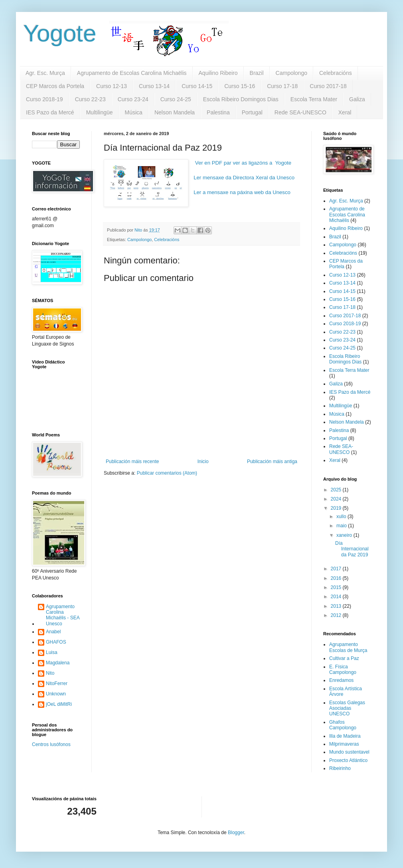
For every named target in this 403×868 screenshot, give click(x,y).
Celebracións (336, 73)
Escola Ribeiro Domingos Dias (241, 99)
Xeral (345, 112)
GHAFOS (56, 642)
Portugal (252, 112)
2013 (337, 606)
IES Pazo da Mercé (50, 112)
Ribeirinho (340, 768)
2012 (337, 615)
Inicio (203, 461)
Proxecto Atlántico (348, 760)
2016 (337, 578)
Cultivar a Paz (344, 658)
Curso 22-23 (90, 99)
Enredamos (341, 680)
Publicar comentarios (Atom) (167, 473)
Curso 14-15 (197, 86)
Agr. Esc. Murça (45, 73)
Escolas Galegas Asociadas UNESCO (347, 708)
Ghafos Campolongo (343, 725)
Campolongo (291, 73)
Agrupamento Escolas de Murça (348, 647)
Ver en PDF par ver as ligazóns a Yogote (243, 163)
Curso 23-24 (133, 99)
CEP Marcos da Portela (55, 86)
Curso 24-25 (176, 99)
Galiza (357, 99)
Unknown (56, 694)
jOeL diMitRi (59, 704)
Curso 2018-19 (44, 99)
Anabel (53, 632)
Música (134, 112)
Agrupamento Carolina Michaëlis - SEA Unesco (63, 615)
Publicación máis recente (132, 461)
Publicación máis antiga (272, 461)
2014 (337, 597)
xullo (342, 516)
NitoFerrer (57, 683)
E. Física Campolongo (343, 670)
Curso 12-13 (112, 86)
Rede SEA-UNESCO (300, 112)
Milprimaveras (344, 744)
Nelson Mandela (175, 112)
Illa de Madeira (345, 736)
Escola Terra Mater (314, 99)
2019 (337, 508)
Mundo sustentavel (349, 752)
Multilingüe (100, 112)
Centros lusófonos (51, 744)
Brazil (257, 73)
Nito (50, 673)
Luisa (52, 652)
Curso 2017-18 (328, 86)
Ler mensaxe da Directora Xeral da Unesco (244, 178)
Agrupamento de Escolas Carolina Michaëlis (132, 73)
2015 (337, 587)
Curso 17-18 (282, 86)
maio (342, 526)
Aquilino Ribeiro (218, 73)
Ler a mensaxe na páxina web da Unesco (242, 192)
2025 (337, 490)
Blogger (236, 833)
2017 (337, 569)
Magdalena (58, 663)
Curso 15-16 (240, 86)
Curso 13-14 (154, 86)
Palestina (218, 112)
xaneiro (345, 535)
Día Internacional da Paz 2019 (352, 549)
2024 (337, 499)
